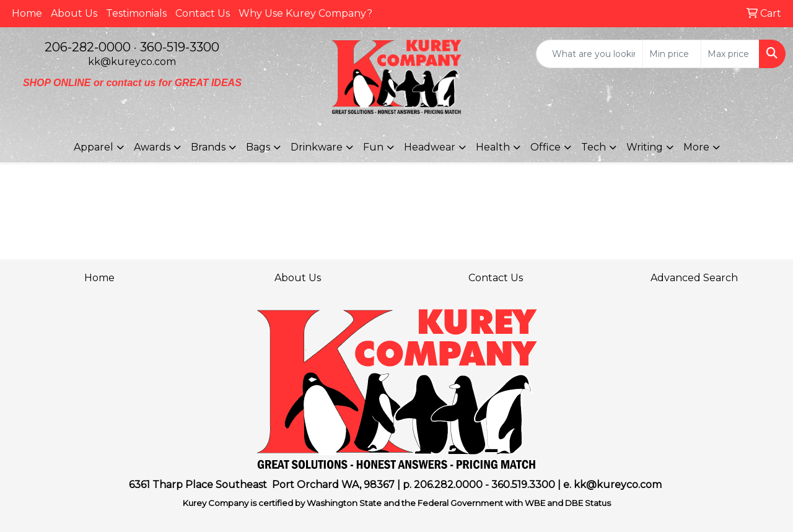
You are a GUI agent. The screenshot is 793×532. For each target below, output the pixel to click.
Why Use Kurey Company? (305, 13)
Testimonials (136, 13)
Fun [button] (373, 147)
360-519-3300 (180, 47)
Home (27, 13)
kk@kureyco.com (132, 62)
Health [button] (493, 147)
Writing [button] (645, 147)
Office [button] (545, 147)
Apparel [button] (94, 147)
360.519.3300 (523, 485)
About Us (74, 13)
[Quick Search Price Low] (672, 54)
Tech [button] (594, 147)
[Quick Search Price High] (730, 54)
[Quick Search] (589, 54)
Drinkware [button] (317, 147)
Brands (208, 147)
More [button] (696, 147)
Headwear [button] (430, 147)
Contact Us (203, 13)
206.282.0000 (448, 485)
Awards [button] (152, 147)
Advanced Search (694, 278)
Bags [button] (258, 147)
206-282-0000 (88, 47)
